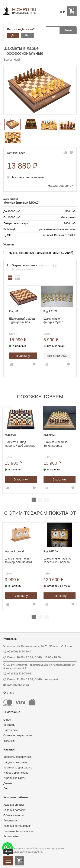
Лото (6, 789)
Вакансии (9, 741)
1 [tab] (34, 500)
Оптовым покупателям (18, 736)
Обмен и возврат (14, 815)
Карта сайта (11, 836)
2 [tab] (40, 500)
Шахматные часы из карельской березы (57, 560)
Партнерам (10, 730)
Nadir (17, 60)
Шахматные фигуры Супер (53, 320)
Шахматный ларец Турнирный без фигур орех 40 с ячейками (22, 320)
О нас (7, 720)
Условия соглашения (17, 826)
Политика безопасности (18, 831)
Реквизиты (10, 821)
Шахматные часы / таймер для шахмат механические (18, 560)
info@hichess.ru (18, 685)
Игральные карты (15, 778)
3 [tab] (47, 500)
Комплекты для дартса (18, 768)
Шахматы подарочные (17, 757)
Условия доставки (15, 810)
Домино (8, 783)
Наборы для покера (16, 773)
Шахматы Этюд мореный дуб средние (20, 444)
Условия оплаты (14, 805)
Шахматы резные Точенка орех (55, 444)
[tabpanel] (21, 450)
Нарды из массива (15, 762)
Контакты (9, 725)
